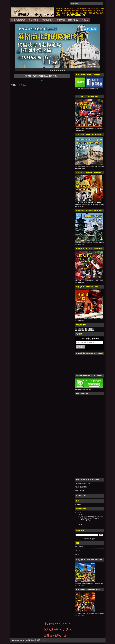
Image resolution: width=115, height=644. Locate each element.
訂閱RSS (78, 504)
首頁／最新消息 (18, 20)
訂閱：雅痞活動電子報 (90, 339)
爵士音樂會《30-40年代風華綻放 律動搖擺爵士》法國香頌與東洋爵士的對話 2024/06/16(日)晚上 (90, 518)
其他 (86, 19)
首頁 (42, 80)
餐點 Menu (73, 20)
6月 (80, 514)
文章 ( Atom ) (22, 85)
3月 (80, 524)
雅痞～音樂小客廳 (81, 487)
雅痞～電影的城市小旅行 (83, 483)
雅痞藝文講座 (48, 20)
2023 (79, 512)
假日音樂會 (33, 20)
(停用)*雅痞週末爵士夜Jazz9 (37, 640)
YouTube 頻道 (80, 491)
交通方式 (61, 20)
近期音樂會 (79, 547)
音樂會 (78, 550)
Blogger (93, 539)
